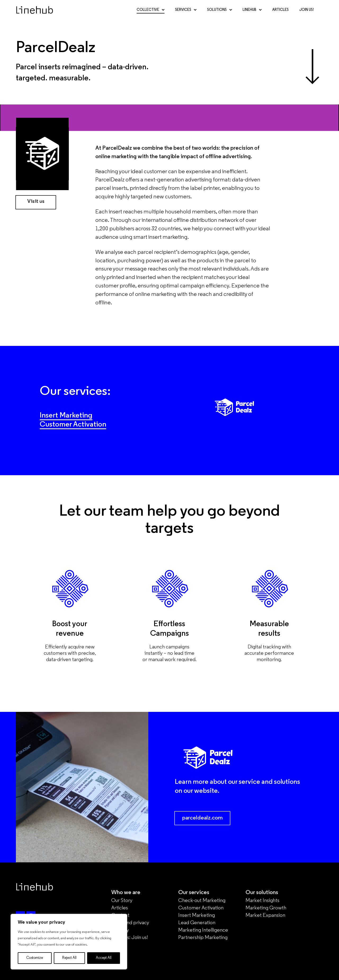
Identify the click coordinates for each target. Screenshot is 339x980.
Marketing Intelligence (203, 930)
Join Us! (307, 14)
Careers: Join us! (130, 938)
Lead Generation (197, 923)
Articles (280, 14)
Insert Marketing (67, 416)
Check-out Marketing (202, 901)
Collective (151, 14)
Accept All (104, 958)
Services (186, 14)
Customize (35, 958)
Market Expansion (265, 915)
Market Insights (262, 901)
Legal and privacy (130, 923)
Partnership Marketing (203, 938)
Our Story (122, 901)
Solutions (220, 14)
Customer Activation (74, 425)
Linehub (252, 14)
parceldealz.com (203, 818)
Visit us (36, 202)
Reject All (69, 958)
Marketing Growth (266, 908)
